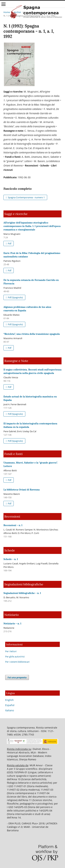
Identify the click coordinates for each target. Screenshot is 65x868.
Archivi (18, 12)
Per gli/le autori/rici (15, 657)
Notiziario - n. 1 (12, 623)
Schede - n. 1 (11, 559)
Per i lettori (11, 651)
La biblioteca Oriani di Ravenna (22, 490)
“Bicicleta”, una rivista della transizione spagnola (32, 334)
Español (10, 705)
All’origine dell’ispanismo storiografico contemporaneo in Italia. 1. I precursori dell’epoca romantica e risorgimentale (32, 226)
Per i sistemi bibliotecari (17, 662)
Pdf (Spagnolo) (15, 297)
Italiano (10, 710)
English (9, 700)
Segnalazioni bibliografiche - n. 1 (22, 593)
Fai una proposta (17, 677)
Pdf (9, 243)
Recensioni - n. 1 (13, 525)
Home (7, 12)
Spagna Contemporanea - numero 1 (26, 197)
